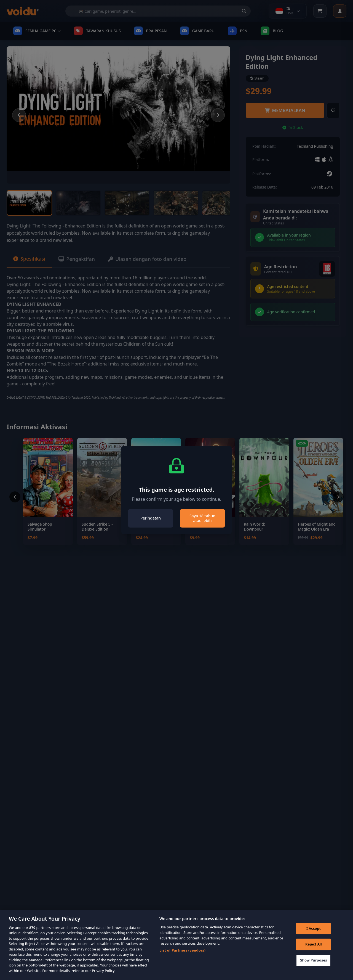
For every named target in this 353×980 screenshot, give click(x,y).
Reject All (314, 952)
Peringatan (151, 518)
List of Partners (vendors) (182, 958)
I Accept (314, 936)
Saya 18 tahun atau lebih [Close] (202, 518)
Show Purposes (314, 968)
